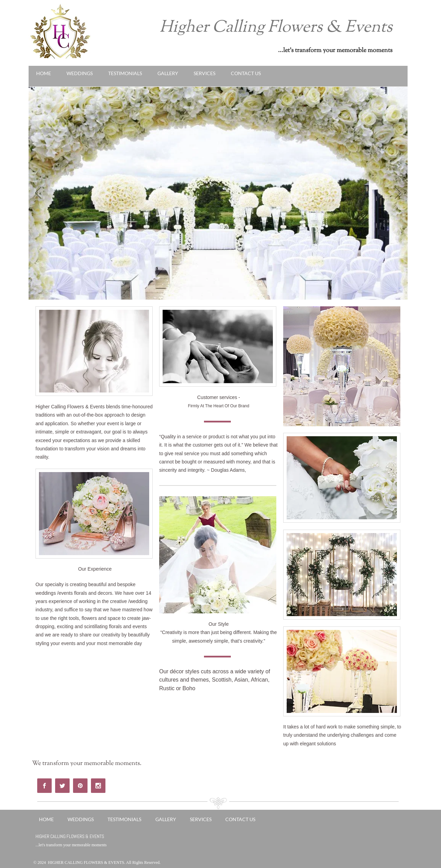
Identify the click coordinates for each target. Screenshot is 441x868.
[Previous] (38, 193)
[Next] (398, 193)
